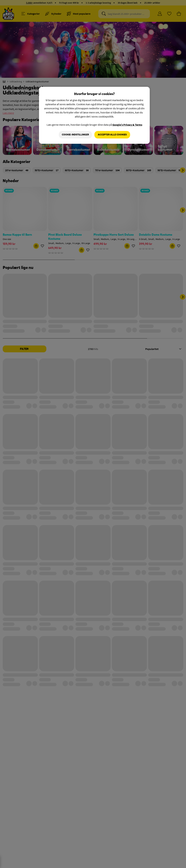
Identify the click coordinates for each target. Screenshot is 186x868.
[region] (94, 115)
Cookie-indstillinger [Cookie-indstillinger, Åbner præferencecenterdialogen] (75, 135)
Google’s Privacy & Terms (127, 125)
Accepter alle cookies (112, 135)
